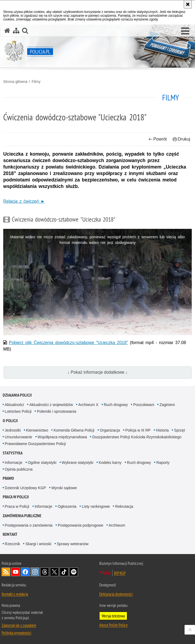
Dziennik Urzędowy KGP (25, 488)
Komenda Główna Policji (74, 430)
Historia (162, 430)
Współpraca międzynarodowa (62, 437)
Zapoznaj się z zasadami (19, 625)
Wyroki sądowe (64, 488)
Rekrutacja (124, 506)
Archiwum (117, 525)
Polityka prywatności (16, 633)
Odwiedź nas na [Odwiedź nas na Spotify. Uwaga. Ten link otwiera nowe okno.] (74, 572)
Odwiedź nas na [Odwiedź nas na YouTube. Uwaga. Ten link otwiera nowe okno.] (16, 572)
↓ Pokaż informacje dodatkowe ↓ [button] (98, 372)
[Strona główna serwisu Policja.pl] (7, 31)
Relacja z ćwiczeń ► (24, 201)
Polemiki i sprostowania (56, 411)
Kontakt (10, 534)
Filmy (36, 82)
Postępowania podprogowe (81, 525)
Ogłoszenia (67, 506)
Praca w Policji (16, 497)
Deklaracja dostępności (116, 594)
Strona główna (15, 82)
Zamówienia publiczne (22, 516)
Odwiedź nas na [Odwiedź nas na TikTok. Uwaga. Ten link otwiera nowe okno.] (64, 572)
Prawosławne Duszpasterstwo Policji (35, 444)
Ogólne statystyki (42, 463)
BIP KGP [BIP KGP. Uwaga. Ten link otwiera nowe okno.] (120, 573)
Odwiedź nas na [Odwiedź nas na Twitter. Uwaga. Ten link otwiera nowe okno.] (54, 572)
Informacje (14, 463)
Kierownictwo (37, 430)
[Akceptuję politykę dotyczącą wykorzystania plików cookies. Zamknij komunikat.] (188, 4)
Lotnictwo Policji (18, 411)
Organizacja (110, 430)
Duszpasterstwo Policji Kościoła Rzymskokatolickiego (137, 437)
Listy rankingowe (96, 506)
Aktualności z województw (51, 405)
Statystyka (13, 453)
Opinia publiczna (19, 469)
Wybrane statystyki (78, 463)
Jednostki (13, 430)
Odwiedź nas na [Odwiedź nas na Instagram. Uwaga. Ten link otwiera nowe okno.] (35, 572)
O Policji (10, 421)
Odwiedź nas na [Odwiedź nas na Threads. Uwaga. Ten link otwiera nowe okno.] (45, 572)
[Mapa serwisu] (16, 31)
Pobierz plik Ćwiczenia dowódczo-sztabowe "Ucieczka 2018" (68, 343)
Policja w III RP (138, 430)
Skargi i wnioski (38, 544)
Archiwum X (88, 405)
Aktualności (15, 405)
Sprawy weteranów (73, 544)
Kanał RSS (6, 572)
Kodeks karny (110, 463)
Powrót (158, 139)
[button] (185, 31)
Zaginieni (167, 405)
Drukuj (181, 139)
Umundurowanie (19, 437)
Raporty (163, 463)
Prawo (8, 478)
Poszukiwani (144, 405)
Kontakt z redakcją (15, 594)
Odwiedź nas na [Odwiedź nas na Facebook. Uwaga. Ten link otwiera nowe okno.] (25, 572)
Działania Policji (17, 395)
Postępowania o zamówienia (29, 525)
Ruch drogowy (116, 405)
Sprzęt (179, 430)
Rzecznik (13, 544)
